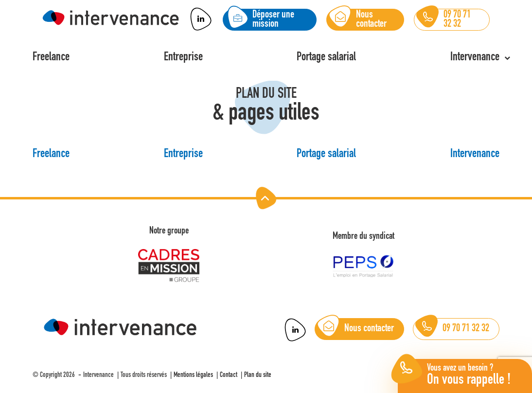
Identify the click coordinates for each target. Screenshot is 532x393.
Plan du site (258, 375)
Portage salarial (326, 154)
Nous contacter (356, 329)
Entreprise (183, 154)
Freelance (51, 154)
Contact (229, 375)
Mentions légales (193, 375)
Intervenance (475, 154)
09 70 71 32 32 (452, 329)
